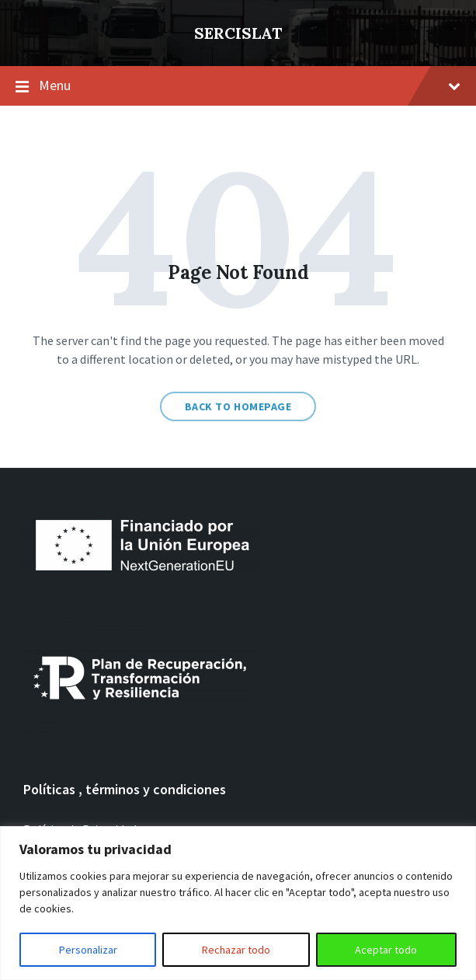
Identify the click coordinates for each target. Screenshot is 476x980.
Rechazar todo (236, 950)
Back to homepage (238, 406)
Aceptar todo (386, 950)
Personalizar (88, 950)
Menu (250, 85)
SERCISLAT (238, 33)
